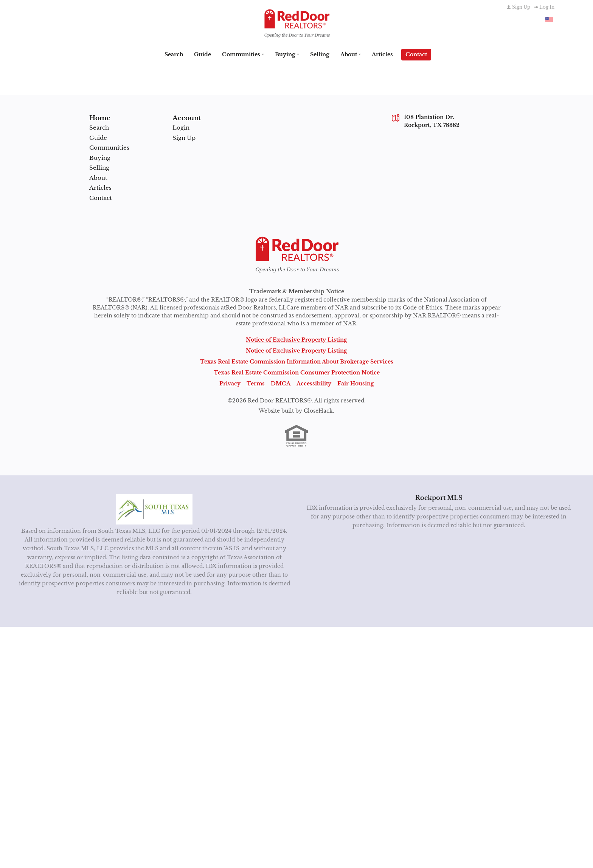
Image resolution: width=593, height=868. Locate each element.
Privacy (230, 383)
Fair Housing (356, 383)
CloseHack (318, 410)
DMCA (281, 383)
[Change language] (549, 20)
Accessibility (314, 383)
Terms (256, 383)
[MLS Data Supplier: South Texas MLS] (154, 509)
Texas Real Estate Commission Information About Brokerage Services (297, 361)
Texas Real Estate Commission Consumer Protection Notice (297, 372)
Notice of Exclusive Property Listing (296, 339)
